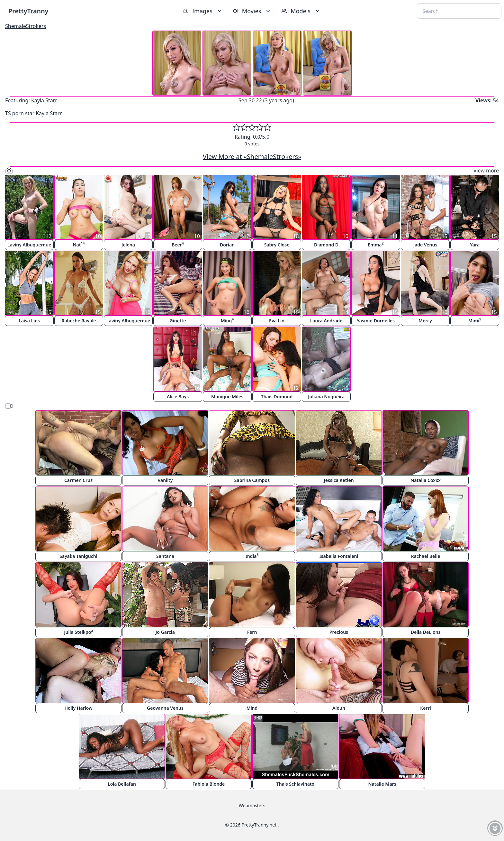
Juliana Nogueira (326, 397)
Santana (165, 556)
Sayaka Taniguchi (78, 556)
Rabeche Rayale (79, 321)
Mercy (425, 321)
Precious (339, 632)
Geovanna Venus (165, 708)
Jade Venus (425, 245)
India (252, 556)
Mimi (475, 320)
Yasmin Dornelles (376, 321)
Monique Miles (227, 397)
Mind (252, 708)
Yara (475, 245)
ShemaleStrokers (26, 26)
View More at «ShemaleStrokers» (252, 157)
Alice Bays (178, 397)
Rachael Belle (426, 556)
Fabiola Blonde (209, 784)
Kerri (425, 708)
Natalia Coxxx (426, 480)
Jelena (128, 245)
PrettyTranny (28, 11)
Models (301, 11)
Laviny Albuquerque (29, 245)
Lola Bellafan (122, 784)
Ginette (178, 321)
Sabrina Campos (252, 480)
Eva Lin (277, 321)
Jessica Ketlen (339, 480)
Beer (178, 244)
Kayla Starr (44, 100)
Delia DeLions (426, 632)
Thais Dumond (277, 397)
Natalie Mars (382, 784)
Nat (79, 244)
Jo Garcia (165, 632)
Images (203, 11)
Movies (252, 11)
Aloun (339, 708)
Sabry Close (277, 245)
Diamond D (326, 245)
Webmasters (252, 805)
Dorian (227, 245)
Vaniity (165, 480)
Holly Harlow (78, 708)
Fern (252, 632)
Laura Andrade (326, 321)
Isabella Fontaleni (339, 556)
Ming (227, 320)
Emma (376, 244)
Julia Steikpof (78, 632)
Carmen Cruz (78, 480)
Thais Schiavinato (295, 784)
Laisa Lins (29, 321)
